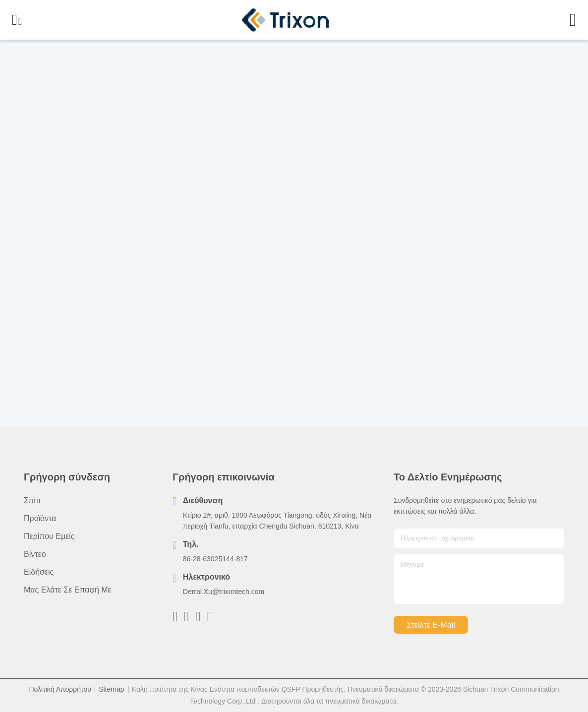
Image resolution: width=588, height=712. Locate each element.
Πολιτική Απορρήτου (60, 689)
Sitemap (111, 689)
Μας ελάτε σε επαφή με (68, 590)
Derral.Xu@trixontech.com (224, 592)
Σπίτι (32, 501)
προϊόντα (40, 518)
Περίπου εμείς (49, 536)
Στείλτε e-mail (431, 625)
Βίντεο (35, 554)
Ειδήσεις (39, 572)
